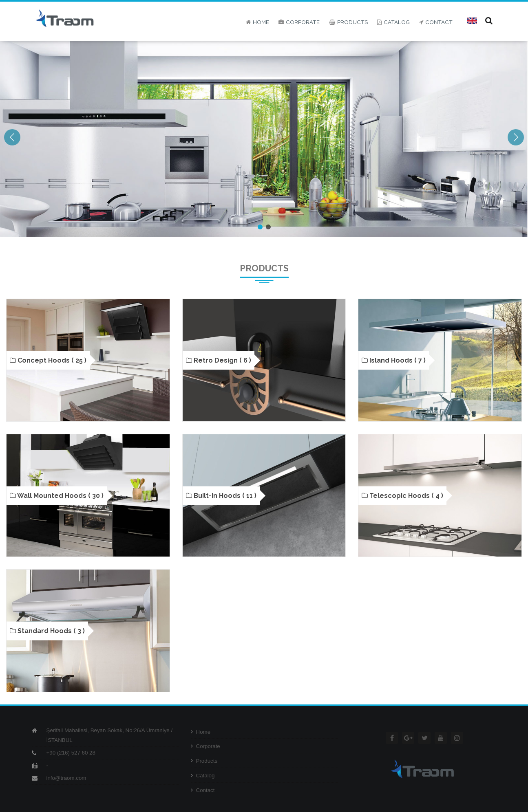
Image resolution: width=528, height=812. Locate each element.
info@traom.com (66, 778)
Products (204, 761)
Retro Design (219, 360)
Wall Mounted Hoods (57, 495)
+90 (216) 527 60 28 (71, 753)
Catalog (203, 776)
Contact (203, 790)
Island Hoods (394, 360)
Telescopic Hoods (402, 495)
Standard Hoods (47, 630)
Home (201, 732)
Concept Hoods (48, 360)
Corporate (205, 746)
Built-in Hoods (221, 495)
